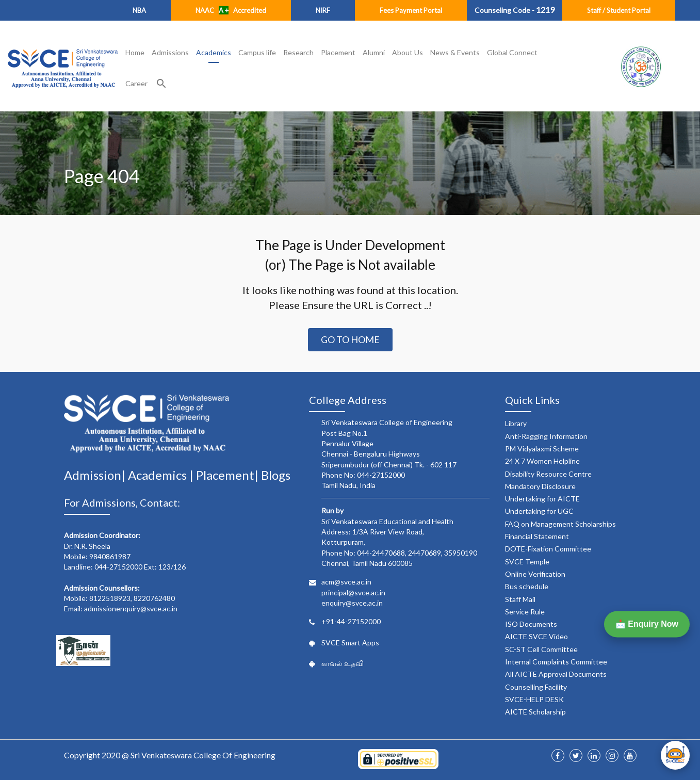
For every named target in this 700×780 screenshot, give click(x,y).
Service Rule (525, 612)
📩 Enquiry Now (647, 624)
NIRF (323, 10)
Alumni (374, 52)
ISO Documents (531, 624)
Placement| (229, 475)
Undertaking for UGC (539, 511)
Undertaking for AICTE (542, 499)
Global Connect (512, 52)
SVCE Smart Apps (350, 643)
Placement (338, 52)
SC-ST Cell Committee (541, 649)
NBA (139, 10)
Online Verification (535, 574)
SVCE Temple (527, 562)
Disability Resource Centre (548, 474)
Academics (214, 52)
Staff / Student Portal (619, 10)
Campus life (257, 52)
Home (135, 52)
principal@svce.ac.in (353, 592)
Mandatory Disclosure (540, 486)
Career (136, 83)
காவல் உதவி (343, 663)
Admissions (170, 52)
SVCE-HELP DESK (534, 699)
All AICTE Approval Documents (556, 674)
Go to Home (350, 339)
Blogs (276, 475)
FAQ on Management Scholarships (560, 524)
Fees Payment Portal (411, 10)
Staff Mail (520, 599)
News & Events (455, 52)
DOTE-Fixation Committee (548, 549)
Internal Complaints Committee (556, 662)
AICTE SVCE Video (536, 636)
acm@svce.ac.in (346, 582)
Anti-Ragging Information (546, 436)
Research (298, 52)
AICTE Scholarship (535, 712)
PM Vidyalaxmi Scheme (542, 449)
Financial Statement (537, 536)
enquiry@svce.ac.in (352, 603)
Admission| (96, 475)
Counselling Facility (536, 687)
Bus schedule (527, 586)
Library (516, 423)
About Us (408, 52)
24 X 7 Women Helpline (542, 461)
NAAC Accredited (231, 10)
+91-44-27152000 (351, 621)
